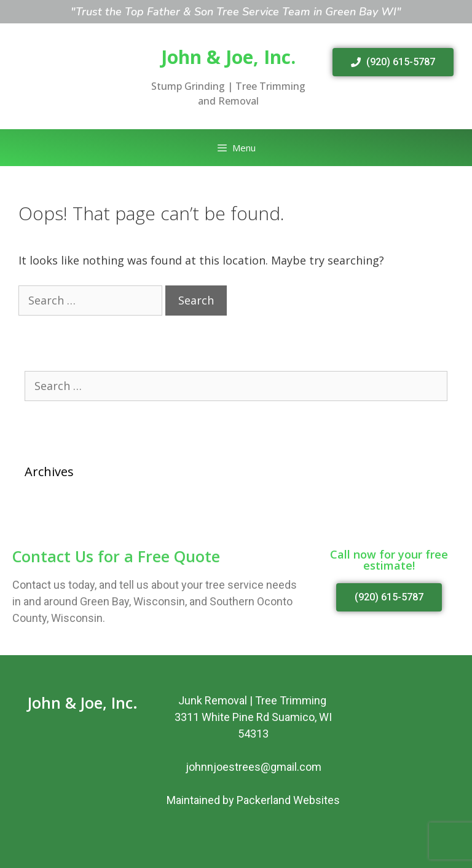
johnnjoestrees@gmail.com (254, 767)
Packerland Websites (288, 800)
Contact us (39, 585)
